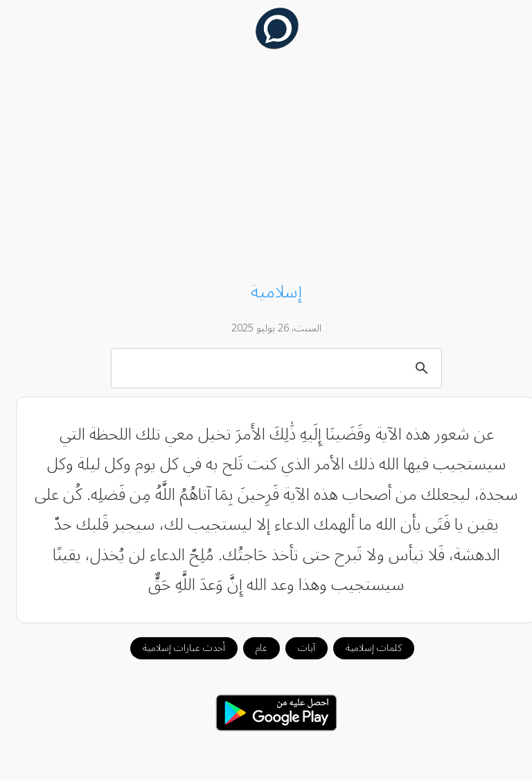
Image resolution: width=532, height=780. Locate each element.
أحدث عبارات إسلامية (174, 648)
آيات (296, 648)
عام (251, 648)
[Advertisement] (266, 168)
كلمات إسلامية (363, 648)
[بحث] (268, 367)
